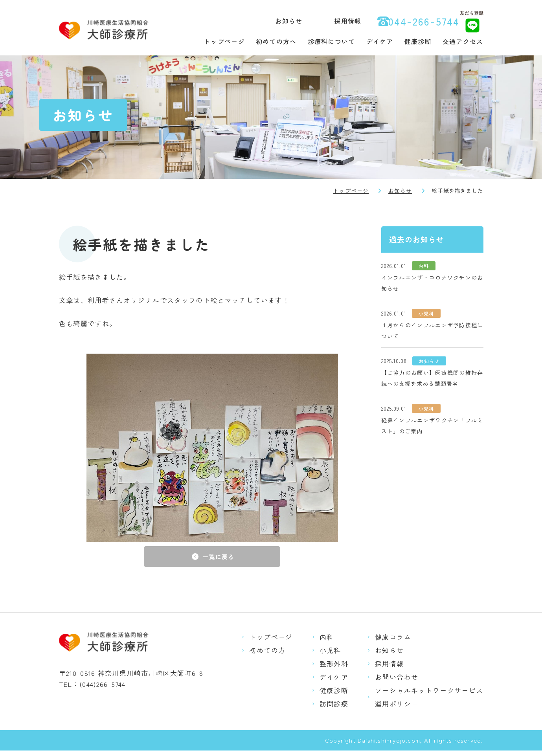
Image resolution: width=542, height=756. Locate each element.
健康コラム (393, 642)
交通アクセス (463, 41)
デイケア (380, 41)
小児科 (330, 656)
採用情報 (348, 21)
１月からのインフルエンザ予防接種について (432, 330)
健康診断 (418, 41)
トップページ (224, 41)
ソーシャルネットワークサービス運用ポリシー (429, 702)
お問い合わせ (397, 682)
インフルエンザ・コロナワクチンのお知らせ (432, 283)
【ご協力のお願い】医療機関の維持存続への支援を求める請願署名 (432, 378)
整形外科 (334, 669)
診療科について (332, 41)
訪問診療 (334, 709)
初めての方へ (276, 41)
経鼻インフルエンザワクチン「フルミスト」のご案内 (432, 426)
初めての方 (267, 656)
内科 (327, 642)
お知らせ (289, 21)
